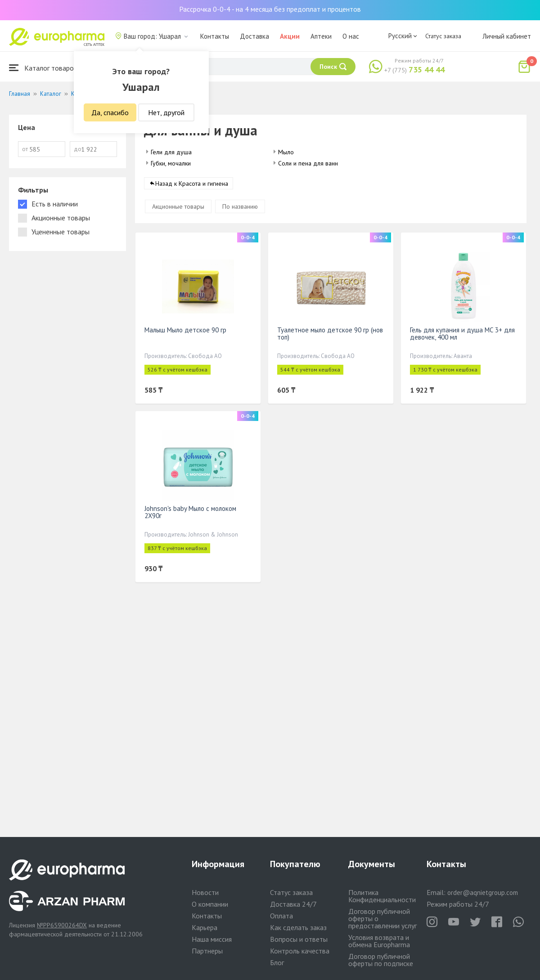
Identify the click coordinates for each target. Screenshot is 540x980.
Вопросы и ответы (299, 939)
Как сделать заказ (298, 927)
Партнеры (207, 951)
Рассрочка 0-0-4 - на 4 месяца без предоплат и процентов (270, 9)
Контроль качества (300, 951)
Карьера (205, 927)
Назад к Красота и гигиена (192, 184)
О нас (351, 36)
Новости (205, 892)
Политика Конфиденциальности (382, 896)
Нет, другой (166, 112)
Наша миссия (212, 939)
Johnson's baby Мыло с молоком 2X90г (190, 512)
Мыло (286, 152)
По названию (240, 207)
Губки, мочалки (171, 163)
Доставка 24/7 (293, 904)
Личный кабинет (507, 36)
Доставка (254, 36)
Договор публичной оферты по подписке (381, 960)
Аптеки (321, 36)
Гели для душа (171, 152)
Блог (277, 962)
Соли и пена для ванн (308, 163)
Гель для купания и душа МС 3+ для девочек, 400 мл (462, 334)
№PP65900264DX (62, 925)
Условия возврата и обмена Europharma (379, 941)
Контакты (215, 36)
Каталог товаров (43, 68)
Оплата (281, 916)
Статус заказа (443, 36)
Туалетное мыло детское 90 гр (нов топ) (330, 334)
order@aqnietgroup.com (483, 893)
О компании (210, 904)
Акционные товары (178, 207)
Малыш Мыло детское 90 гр (185, 330)
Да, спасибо (110, 112)
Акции (290, 36)
